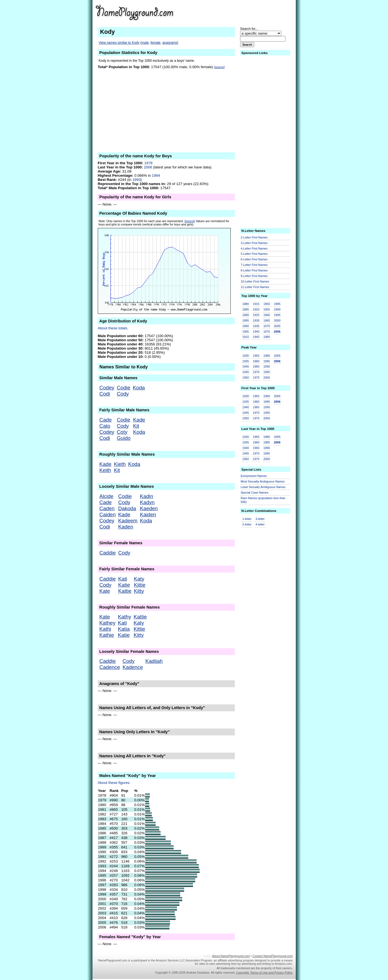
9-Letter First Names (254, 276)
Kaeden (149, 508)
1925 (256, 315)
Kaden (126, 527)
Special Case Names (255, 492)
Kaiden (148, 515)
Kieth (120, 464)
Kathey (107, 623)
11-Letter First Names (255, 287)
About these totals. (113, 328)
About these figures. (114, 783)
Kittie (140, 585)
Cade (106, 420)
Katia (124, 629)
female (155, 43)
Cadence (110, 667)
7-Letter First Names (254, 265)
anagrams (170, 43)
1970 (267, 326)
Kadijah (154, 661)
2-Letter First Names (254, 237)
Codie (124, 388)
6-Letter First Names (254, 259)
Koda (139, 388)
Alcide (106, 496)
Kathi (105, 629)
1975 (267, 332)
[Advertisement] (250, 12)
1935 (256, 326)
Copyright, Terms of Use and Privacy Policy (264, 973)
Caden (107, 508)
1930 (256, 320)
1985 (277, 304)
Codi (105, 394)
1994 (156, 175)
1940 (256, 332)
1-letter (247, 519)
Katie (124, 585)
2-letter (247, 524)
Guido (124, 438)
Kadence (133, 667)
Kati (123, 579)
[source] (219, 67)
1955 (267, 309)
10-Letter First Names (255, 281)
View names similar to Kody (119, 43)
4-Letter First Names (254, 248)
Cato (105, 426)
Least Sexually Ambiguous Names (263, 487)
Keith (105, 470)
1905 (246, 332)
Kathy (125, 617)
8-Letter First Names (254, 270)
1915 (256, 304)
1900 (246, 326)
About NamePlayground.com (231, 956)
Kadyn (147, 502)
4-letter (260, 524)
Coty (122, 432)
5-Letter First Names (254, 254)
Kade (139, 420)
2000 (277, 320)
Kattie (125, 591)
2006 (148, 167)
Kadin (147, 496)
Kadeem (128, 521)
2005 (277, 326)
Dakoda (127, 508)
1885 (246, 309)
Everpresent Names (254, 476)
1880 (246, 304)
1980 (267, 337)
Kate (105, 591)
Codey (107, 388)
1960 (267, 315)
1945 (256, 337)
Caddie (108, 553)
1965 (267, 320)
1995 (277, 315)
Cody (123, 394)
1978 (148, 163)
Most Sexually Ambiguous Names (263, 481)
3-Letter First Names (254, 243)
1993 (137, 180)
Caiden (108, 515)
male (145, 43)
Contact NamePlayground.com (273, 956)
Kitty (139, 591)
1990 (277, 309)
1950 (267, 304)
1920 (256, 309)
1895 (246, 320)
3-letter (260, 519)
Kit (136, 426)
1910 (246, 337)
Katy (139, 579)
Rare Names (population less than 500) (263, 500)
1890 (246, 315)
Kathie (107, 635)
